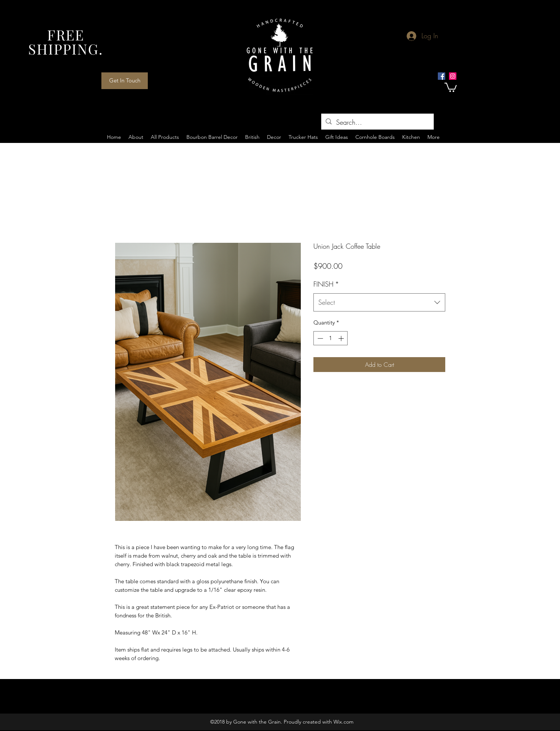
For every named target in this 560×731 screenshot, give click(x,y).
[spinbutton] (331, 338)
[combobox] (379, 303)
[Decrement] (320, 338)
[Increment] (342, 338)
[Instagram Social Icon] (453, 76)
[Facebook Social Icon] (442, 76)
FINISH (326, 284)
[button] (451, 87)
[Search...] (377, 123)
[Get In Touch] (125, 81)
